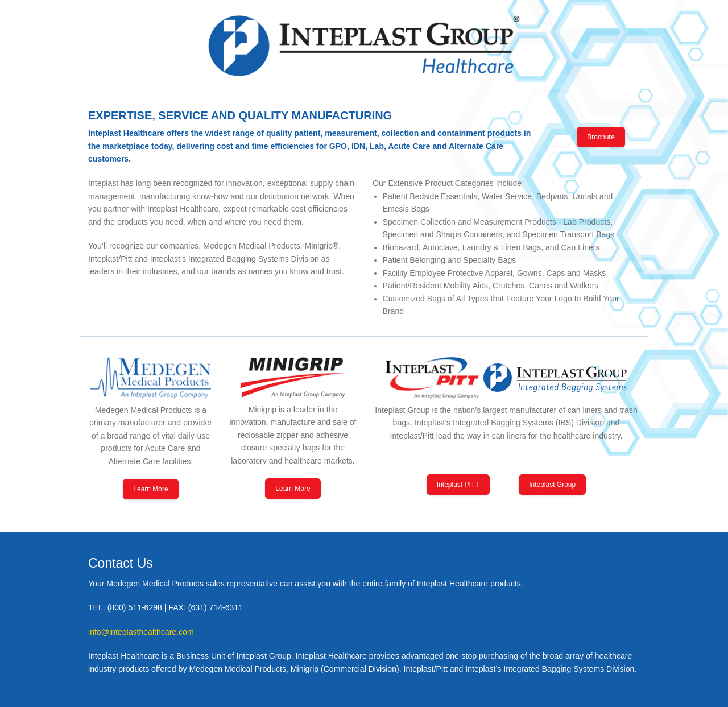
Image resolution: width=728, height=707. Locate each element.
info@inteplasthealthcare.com (141, 632)
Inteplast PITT (458, 485)
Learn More (150, 489)
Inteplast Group (552, 485)
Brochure (601, 137)
